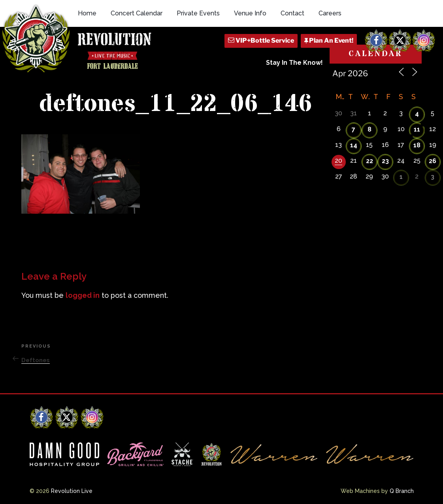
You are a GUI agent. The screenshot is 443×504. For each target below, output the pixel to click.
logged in (83, 295)
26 (433, 161)
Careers (330, 13)
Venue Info (250, 13)
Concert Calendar (137, 13)
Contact (292, 13)
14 (354, 145)
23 (385, 161)
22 (369, 161)
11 (417, 129)
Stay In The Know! (294, 63)
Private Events (198, 13)
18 (417, 145)
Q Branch (402, 491)
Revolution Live (72, 491)
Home (87, 13)
